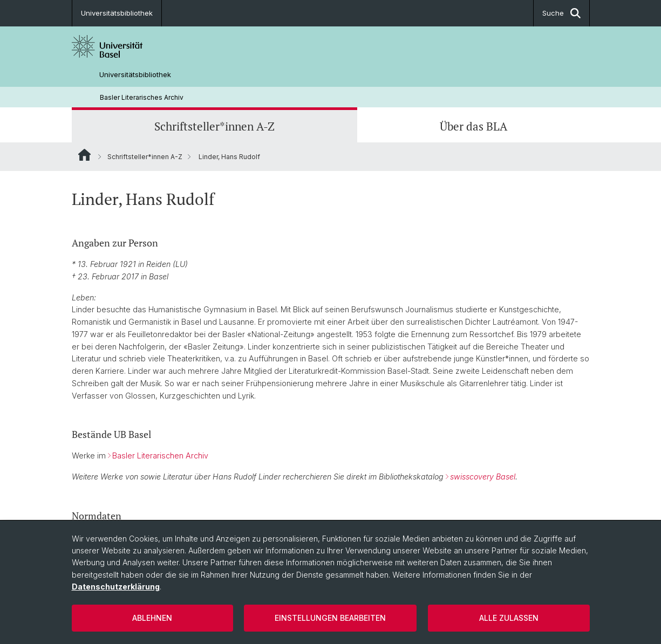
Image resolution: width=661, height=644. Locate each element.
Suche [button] (561, 13)
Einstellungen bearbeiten (330, 618)
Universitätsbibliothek (117, 13)
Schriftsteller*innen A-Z (214, 126)
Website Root (84, 155)
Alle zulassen (509, 618)
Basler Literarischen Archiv (160, 455)
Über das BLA (473, 126)
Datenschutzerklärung (116, 587)
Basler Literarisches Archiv (142, 97)
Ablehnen (152, 618)
